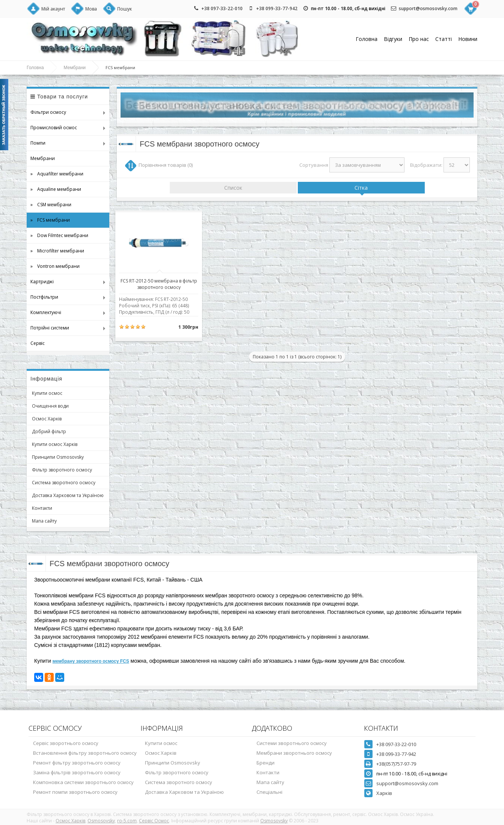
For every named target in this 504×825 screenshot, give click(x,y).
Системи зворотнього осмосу (292, 743)
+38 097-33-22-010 (222, 8)
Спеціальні (269, 792)
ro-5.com (127, 821)
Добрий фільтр (49, 431)
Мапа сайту (44, 521)
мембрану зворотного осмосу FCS (91, 661)
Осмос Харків (47, 419)
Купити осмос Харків (55, 444)
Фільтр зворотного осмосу (62, 470)
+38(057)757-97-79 (396, 764)
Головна (367, 39)
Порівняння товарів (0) (166, 165)
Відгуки (393, 39)
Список (233, 188)
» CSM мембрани (51, 205)
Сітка (361, 188)
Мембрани (75, 68)
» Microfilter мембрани (57, 251)
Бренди (266, 763)
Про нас (419, 39)
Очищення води (50, 406)
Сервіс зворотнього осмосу (66, 743)
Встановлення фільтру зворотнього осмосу (85, 753)
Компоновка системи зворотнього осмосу (83, 782)
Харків (384, 793)
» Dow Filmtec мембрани (59, 235)
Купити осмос (47, 393)
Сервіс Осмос (154, 821)
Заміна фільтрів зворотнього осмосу (77, 772)
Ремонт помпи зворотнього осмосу (75, 792)
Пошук (124, 9)
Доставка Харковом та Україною (68, 495)
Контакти (42, 508)
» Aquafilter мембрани (57, 174)
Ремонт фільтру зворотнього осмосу (77, 763)
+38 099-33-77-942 (277, 8)
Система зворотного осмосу (64, 483)
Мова (91, 9)
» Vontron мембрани (55, 266)
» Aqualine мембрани (56, 189)
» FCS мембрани (50, 220)
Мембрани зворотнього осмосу (294, 753)
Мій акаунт (53, 9)
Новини (468, 39)
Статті (444, 39)
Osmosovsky (101, 821)
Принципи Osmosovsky (58, 457)
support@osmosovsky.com (428, 8)
